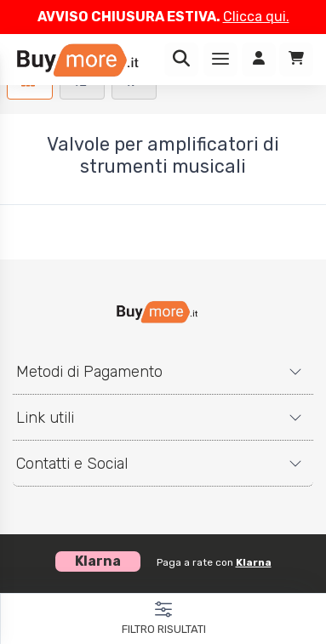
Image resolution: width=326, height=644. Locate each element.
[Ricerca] (181, 60)
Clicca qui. (256, 17)
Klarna (254, 562)
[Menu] (220, 60)
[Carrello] (296, 60)
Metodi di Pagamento (89, 372)
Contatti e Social (72, 464)
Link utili (45, 418)
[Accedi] (259, 60)
